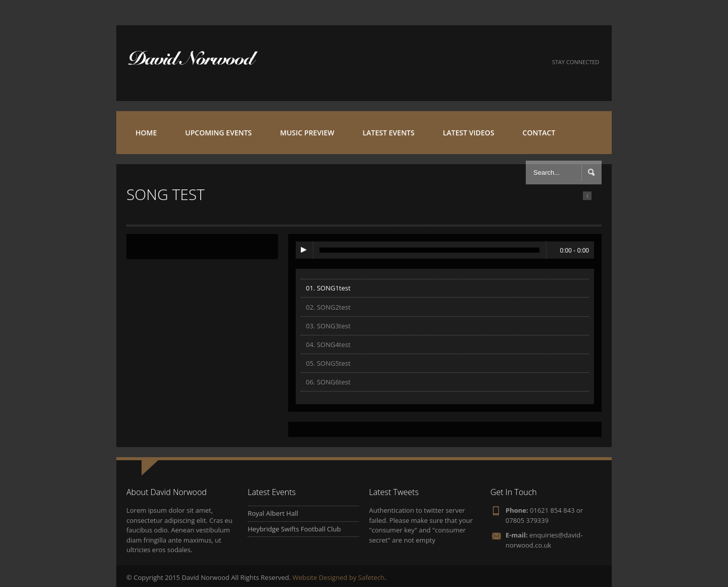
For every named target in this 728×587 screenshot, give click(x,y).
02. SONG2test (328, 307)
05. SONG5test (328, 363)
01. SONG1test (328, 288)
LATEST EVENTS (389, 133)
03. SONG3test (328, 326)
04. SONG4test (328, 345)
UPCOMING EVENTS (218, 133)
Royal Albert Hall (273, 513)
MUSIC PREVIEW (307, 133)
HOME (146, 133)
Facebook (392, 62)
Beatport (501, 62)
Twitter (419, 62)
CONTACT (539, 133)
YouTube (447, 62)
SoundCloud (474, 62)
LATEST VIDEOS (469, 133)
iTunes (529, 62)
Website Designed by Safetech (339, 577)
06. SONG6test (328, 382)
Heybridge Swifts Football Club (294, 529)
